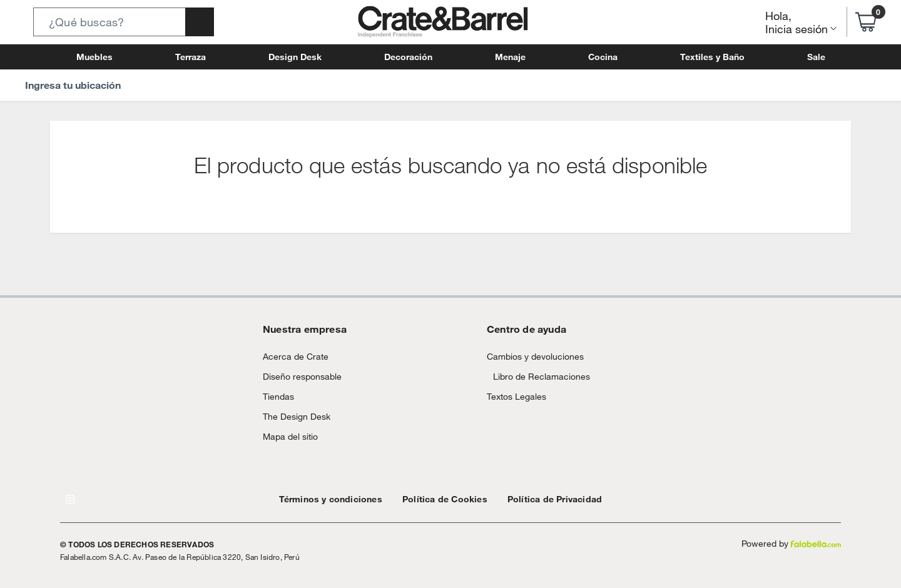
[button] (124, 22)
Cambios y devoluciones (530, 356)
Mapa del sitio (288, 436)
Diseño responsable (297, 376)
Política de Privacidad (526, 499)
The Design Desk (293, 416)
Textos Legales (513, 409)
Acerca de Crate (291, 356)
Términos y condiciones (324, 499)
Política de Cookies (426, 499)
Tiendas (277, 396)
